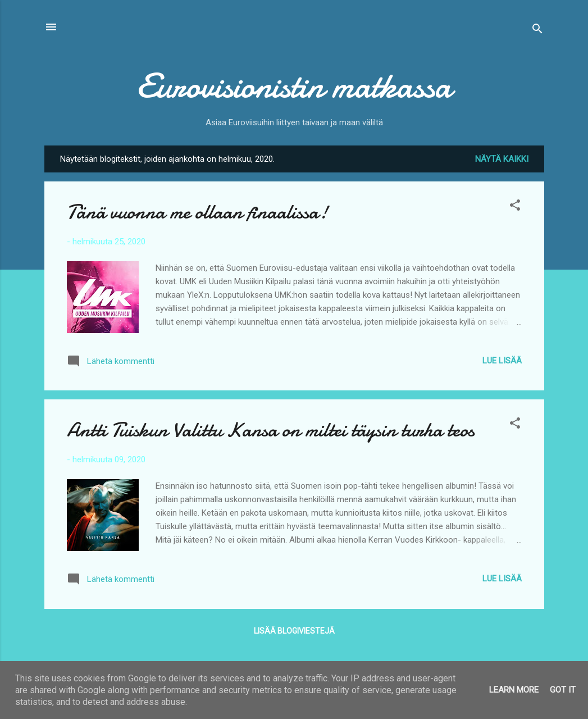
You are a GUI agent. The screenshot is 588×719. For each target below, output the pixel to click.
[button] (515, 207)
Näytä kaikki (502, 159)
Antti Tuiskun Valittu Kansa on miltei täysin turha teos (271, 430)
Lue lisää (502, 361)
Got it (563, 690)
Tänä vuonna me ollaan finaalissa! (197, 212)
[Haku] (537, 31)
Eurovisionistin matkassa (294, 86)
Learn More (514, 690)
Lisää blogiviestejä (294, 631)
